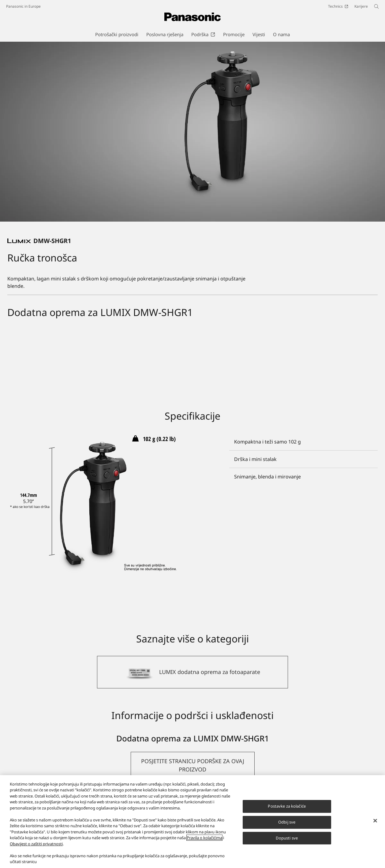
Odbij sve (287, 822)
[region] (192, 822)
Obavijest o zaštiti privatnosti (36, 844)
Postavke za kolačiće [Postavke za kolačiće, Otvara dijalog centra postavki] (287, 806)
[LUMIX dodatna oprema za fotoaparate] (192, 672)
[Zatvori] (375, 821)
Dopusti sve (287, 838)
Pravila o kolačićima (204, 838)
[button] (193, 765)
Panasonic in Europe (23, 6)
